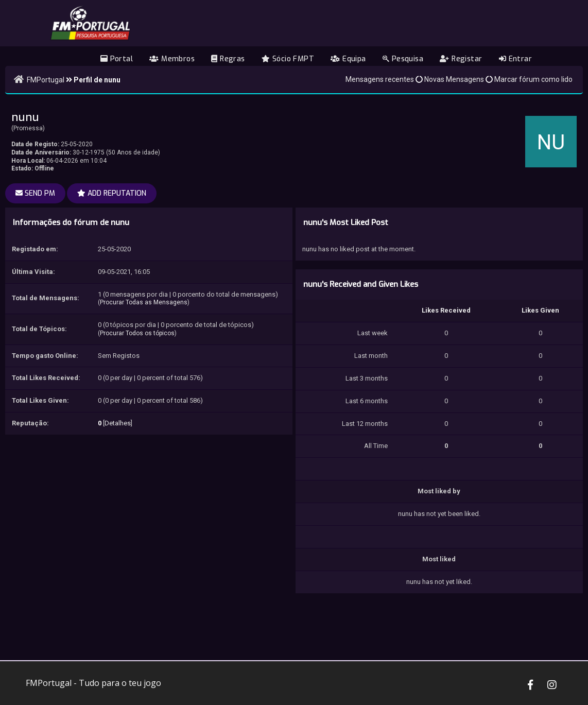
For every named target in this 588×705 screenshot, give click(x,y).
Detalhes (118, 423)
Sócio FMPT (288, 59)
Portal (117, 59)
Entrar (515, 59)
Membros (172, 59)
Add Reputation (112, 193)
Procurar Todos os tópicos (137, 333)
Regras (228, 59)
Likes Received (446, 310)
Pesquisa (403, 59)
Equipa (348, 59)
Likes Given (540, 310)
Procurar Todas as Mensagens (144, 302)
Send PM (35, 193)
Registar (461, 59)
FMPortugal (46, 80)
